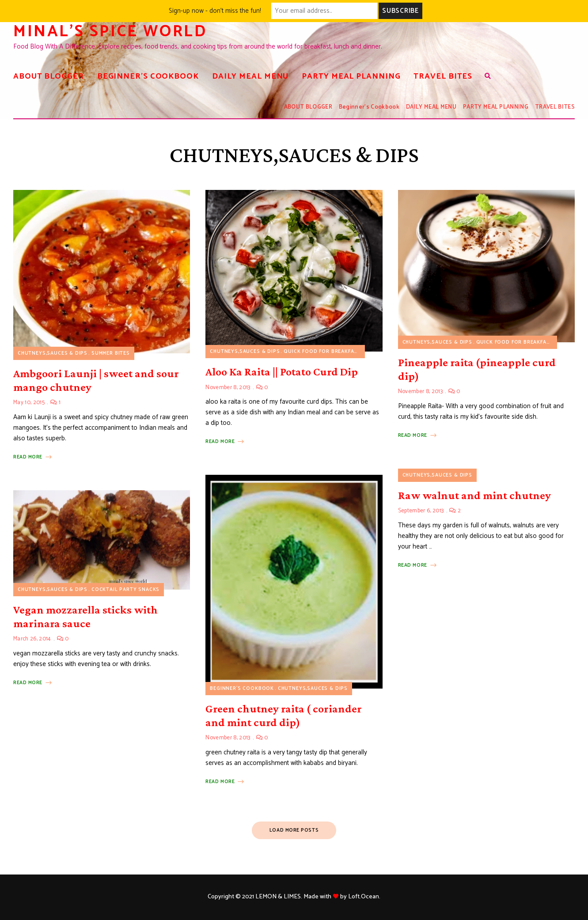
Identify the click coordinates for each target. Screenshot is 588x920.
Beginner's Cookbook (242, 689)
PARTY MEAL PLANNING (351, 76)
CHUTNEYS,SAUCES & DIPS (53, 353)
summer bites (111, 353)
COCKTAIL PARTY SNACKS (125, 590)
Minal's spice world (110, 32)
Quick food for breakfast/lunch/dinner (344, 352)
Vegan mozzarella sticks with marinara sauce (85, 617)
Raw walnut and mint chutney (474, 495)
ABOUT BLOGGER (49, 76)
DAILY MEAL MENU (250, 76)
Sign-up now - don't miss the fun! (215, 11)
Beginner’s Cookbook (148, 76)
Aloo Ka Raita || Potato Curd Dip (282, 372)
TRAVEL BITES (443, 76)
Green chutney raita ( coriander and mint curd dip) (284, 716)
